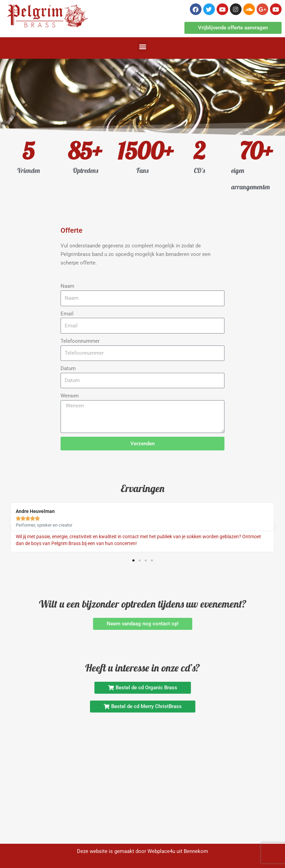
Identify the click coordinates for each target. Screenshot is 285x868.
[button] (142, 46)
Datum (68, 368)
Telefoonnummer (80, 341)
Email (67, 314)
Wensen (70, 396)
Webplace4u (161, 851)
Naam (67, 286)
